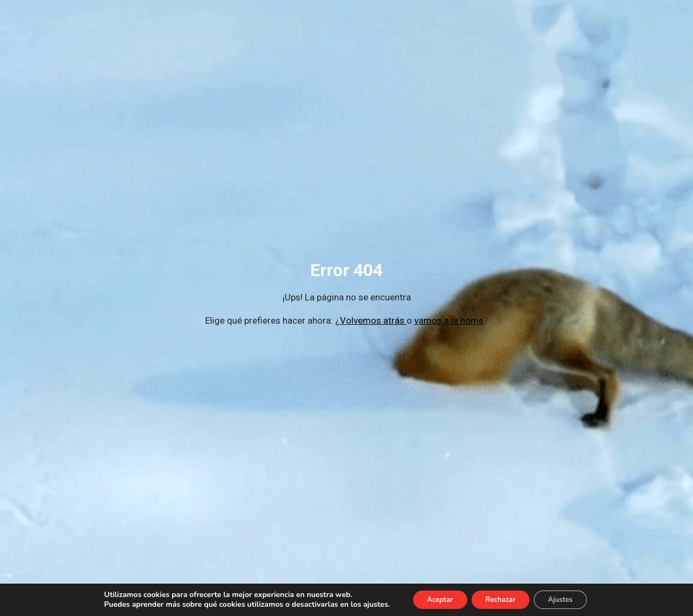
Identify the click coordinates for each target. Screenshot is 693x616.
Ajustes (567, 599)
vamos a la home (449, 320)
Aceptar (434, 599)
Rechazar (501, 599)
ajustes (367, 604)
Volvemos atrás (373, 320)
